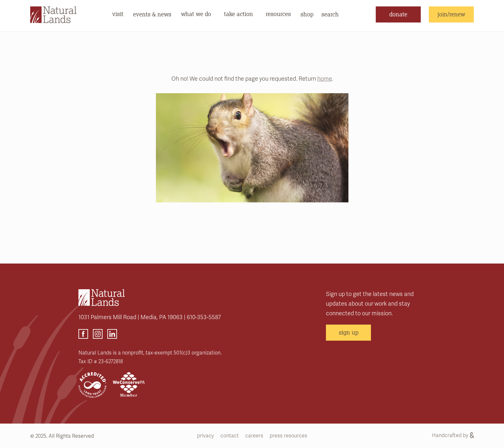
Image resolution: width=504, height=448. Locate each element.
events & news (152, 14)
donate (398, 14)
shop (307, 14)
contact (230, 436)
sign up (349, 332)
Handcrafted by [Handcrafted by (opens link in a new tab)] (453, 435)
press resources (288, 436)
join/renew (451, 14)
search (330, 14)
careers (254, 436)
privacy (206, 436)
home (324, 79)
